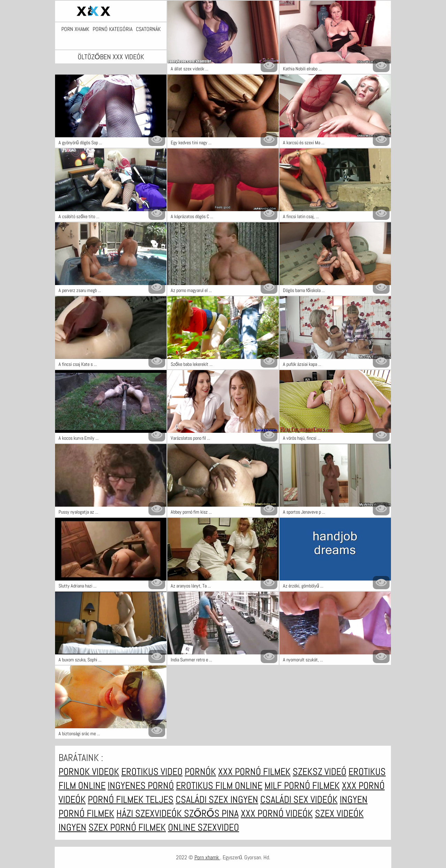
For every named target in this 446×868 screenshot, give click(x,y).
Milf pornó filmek (302, 786)
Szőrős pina (211, 813)
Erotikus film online (219, 786)
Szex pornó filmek (127, 827)
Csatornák (148, 29)
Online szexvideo (203, 827)
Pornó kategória (113, 29)
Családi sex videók (299, 800)
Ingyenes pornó (141, 786)
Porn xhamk (75, 29)
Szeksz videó (320, 772)
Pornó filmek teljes (131, 800)
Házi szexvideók (150, 813)
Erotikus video (152, 772)
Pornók (200, 772)
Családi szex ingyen (217, 800)
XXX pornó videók (277, 813)
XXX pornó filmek (254, 772)
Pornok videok (89, 772)
